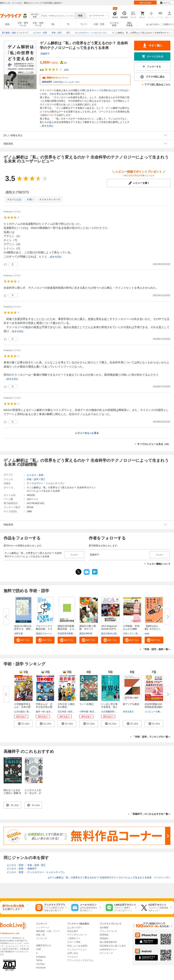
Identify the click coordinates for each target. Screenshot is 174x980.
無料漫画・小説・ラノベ (48, 931)
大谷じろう (128, 634)
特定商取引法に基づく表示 (113, 946)
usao (147, 634)
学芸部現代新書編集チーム (71, 634)
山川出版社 (20, 712)
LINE (39, 949)
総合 (8, 24)
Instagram (41, 957)
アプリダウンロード (77, 935)
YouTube (40, 964)
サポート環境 (74, 942)
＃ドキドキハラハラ (50, 199)
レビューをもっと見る (87, 433)
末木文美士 (128, 712)
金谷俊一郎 (52, 712)
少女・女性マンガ (38, 24)
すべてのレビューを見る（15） (154, 444)
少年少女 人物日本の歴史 (66, 706)
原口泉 (139, 634)
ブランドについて (108, 931)
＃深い (30, 199)
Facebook (41, 968)
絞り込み (35, 16)
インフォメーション (77, 949)
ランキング (42, 938)
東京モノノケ (96, 712)
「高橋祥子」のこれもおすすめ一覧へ (150, 814)
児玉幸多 (62, 712)
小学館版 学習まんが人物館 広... (131, 629)
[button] (23, 640)
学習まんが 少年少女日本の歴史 (44, 707)
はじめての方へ (153, 24)
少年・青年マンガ (23, 24)
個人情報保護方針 (108, 942)
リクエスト (73, 957)
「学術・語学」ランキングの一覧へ (152, 737)
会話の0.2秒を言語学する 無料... (23, 627)
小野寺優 (84, 712)
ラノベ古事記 (86, 704)
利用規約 (104, 938)
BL (53, 24)
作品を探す (73, 931)
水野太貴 (18, 634)
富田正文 (72, 712)
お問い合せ (73, 953)
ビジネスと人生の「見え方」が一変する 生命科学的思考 (33, 795)
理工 (43, 479)
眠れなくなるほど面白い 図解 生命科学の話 (13, 793)
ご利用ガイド (168, 24)
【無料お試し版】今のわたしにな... (153, 629)
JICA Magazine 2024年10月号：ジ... (110, 629)
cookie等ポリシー (108, 949)
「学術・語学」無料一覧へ (156, 649)
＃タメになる (14, 199)
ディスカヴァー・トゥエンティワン (46, 483)
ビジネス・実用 (35, 475)
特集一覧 (40, 935)
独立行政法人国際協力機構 (114, 634)
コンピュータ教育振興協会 (158, 712)
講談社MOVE (86, 634)
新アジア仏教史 (131, 704)
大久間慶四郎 (108, 712)
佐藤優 (119, 712)
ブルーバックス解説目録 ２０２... (44, 629)
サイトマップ (106, 953)
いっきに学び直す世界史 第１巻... (109, 707)
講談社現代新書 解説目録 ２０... (67, 627)
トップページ (43, 928)
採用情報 (104, 935)
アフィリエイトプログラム (80, 960)
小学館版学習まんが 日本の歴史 (22, 707)
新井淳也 (31, 712)
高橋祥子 (45, 54)
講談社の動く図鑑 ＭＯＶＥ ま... (88, 629)
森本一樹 (40, 712)
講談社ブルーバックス (47, 634)
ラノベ (84, 24)
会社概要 (104, 928)
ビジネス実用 (114, 24)
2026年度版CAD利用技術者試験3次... (154, 707)
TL (68, 24)
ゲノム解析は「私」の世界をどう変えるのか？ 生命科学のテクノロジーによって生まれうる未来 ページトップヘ (109, 877)
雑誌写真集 (129, 24)
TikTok (39, 960)
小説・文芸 (99, 24)
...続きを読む (47, 126)
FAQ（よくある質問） (78, 946)
